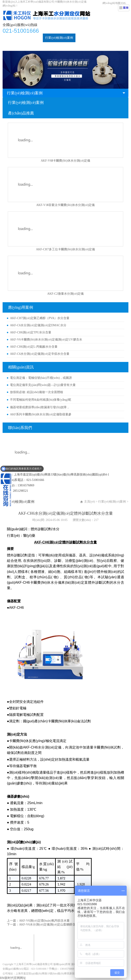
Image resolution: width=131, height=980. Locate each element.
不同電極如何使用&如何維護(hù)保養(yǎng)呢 (41, 400)
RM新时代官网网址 (13, 978)
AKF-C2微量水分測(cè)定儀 (66, 294)
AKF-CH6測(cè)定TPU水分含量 (31, 332)
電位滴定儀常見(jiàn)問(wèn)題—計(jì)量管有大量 (43, 385)
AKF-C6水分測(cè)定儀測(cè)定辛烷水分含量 (40, 354)
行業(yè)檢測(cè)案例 (59, 38)
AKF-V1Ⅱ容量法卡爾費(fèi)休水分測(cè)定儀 (66, 205)
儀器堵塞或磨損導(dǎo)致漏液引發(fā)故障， (40, 407)
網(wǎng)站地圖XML (114, 3)
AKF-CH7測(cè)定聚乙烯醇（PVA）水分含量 (40, 318)
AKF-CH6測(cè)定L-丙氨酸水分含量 (34, 347)
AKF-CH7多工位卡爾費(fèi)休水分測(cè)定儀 (66, 249)
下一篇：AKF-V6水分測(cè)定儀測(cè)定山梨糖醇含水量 (44, 925)
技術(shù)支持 (14, 46)
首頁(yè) (10, 38)
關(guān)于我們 (38, 46)
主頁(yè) (90, 502)
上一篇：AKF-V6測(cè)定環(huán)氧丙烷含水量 (38, 921)
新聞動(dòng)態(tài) (90, 38)
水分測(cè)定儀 (31, 38)
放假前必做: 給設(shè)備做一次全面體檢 (36, 392)
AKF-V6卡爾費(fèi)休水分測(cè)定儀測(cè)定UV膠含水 (46, 340)
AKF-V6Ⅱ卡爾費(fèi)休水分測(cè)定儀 (66, 161)
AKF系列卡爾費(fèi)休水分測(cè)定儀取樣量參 (41, 414)
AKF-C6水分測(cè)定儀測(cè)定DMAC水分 (38, 325)
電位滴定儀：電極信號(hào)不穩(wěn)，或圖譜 (41, 378)
